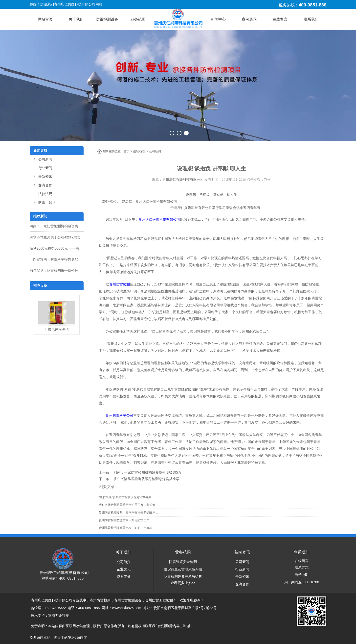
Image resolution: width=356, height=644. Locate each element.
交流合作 (45, 185)
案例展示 (249, 19)
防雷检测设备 (107, 19)
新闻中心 (218, 19)
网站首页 (45, 19)
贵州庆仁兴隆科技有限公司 (183, 180)
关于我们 (76, 19)
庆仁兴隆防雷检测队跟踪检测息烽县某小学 (146, 479)
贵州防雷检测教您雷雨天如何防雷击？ (124, 520)
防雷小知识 (47, 203)
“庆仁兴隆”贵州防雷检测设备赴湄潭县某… (127, 497)
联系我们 (311, 19)
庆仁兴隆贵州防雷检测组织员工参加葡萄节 (127, 505)
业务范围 (138, 19)
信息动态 (139, 151)
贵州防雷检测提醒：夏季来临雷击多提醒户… (129, 513)
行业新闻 (45, 168)
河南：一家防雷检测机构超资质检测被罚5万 (147, 472)
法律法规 (45, 194)
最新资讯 (45, 177)
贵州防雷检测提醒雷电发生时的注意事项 (126, 528)
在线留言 (280, 19)
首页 (127, 151)
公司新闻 (45, 159)
